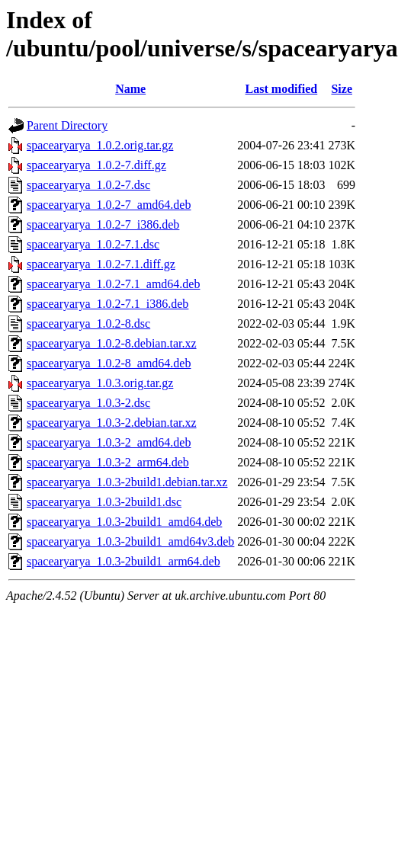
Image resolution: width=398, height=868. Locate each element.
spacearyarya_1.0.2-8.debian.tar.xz (112, 343)
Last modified (282, 89)
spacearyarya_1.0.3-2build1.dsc (104, 502)
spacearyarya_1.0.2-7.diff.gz (96, 165)
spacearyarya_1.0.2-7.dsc (88, 185)
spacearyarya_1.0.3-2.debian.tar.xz (112, 423)
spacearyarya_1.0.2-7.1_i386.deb (108, 304)
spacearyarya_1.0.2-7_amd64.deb (109, 205)
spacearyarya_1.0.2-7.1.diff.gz (101, 264)
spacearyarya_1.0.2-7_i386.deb (103, 224)
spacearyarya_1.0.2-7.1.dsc (93, 244)
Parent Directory (67, 125)
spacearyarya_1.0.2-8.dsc (88, 323)
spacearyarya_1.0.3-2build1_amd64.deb (124, 522)
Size (342, 89)
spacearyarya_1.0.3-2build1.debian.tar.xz (127, 482)
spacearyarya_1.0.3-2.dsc (88, 403)
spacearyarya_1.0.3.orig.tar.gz (100, 383)
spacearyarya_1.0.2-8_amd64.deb (109, 363)
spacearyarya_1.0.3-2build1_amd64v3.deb (130, 541)
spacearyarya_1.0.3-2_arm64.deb (108, 462)
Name (130, 89)
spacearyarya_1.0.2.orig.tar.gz (100, 145)
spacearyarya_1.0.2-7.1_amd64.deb (113, 284)
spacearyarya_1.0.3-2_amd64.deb (109, 442)
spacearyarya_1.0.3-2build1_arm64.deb (124, 561)
